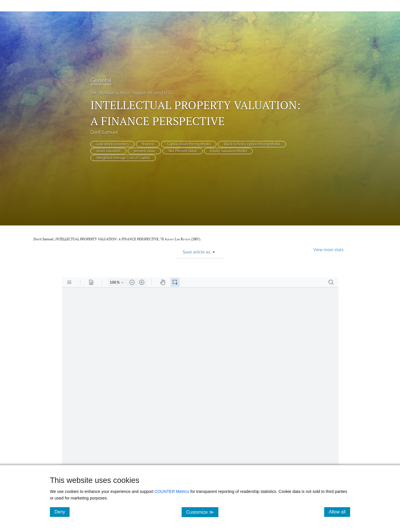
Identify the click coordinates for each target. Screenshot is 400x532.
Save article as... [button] (199, 252)
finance (148, 144)
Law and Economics (112, 144)
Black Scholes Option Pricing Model (252, 144)
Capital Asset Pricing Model (189, 144)
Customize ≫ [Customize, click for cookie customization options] (202, 512)
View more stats (328, 250)
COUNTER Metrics (172, 491)
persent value (144, 151)
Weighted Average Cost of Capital (123, 158)
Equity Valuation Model (228, 151)
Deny (62, 512)
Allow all (339, 512)
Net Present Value (183, 151)
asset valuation (108, 151)
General (101, 80)
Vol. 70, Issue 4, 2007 (110, 93)
